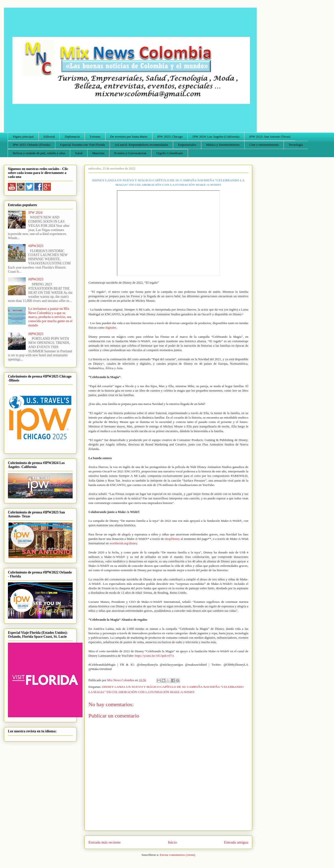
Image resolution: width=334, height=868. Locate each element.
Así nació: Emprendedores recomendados (141, 145)
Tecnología (296, 145)
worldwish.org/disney (123, 543)
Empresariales (187, 145)
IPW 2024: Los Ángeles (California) (216, 137)
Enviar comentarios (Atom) (177, 855)
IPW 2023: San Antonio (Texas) (270, 137)
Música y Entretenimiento (223, 145)
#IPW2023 (36, 246)
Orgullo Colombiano (169, 153)
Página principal (23, 137)
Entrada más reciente (105, 842)
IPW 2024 (35, 213)
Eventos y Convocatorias (130, 153)
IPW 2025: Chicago (170, 137)
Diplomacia (72, 137)
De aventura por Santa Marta (129, 137)
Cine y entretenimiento (264, 145)
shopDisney (172, 539)
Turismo (95, 137)
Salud (79, 153)
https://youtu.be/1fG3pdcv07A (155, 656)
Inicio (172, 842)
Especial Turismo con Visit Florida (82, 145)
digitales (111, 328)
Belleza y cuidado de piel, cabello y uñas (39, 153)
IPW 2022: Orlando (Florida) (32, 145)
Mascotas (98, 153)
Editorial (49, 137)
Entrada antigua (236, 842)
